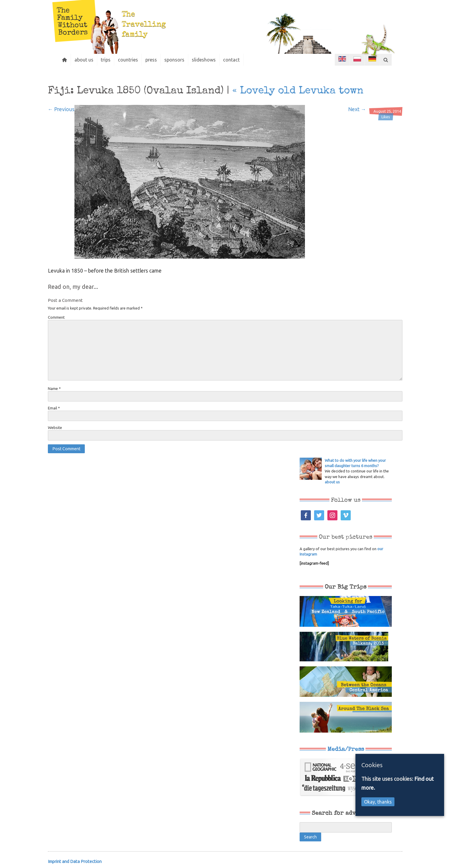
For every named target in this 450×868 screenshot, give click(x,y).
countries (128, 60)
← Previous (61, 109)
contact (231, 60)
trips (106, 60)
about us (84, 60)
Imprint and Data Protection (75, 861)
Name (54, 388)
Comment (56, 317)
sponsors (174, 60)
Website (55, 427)
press (151, 60)
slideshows (204, 60)
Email (54, 408)
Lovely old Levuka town (298, 91)
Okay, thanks (378, 802)
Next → (357, 109)
